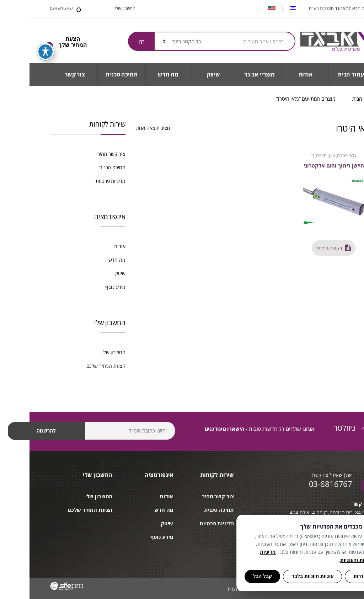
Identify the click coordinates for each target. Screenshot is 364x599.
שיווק (184, 74)
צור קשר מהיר (82, 154)
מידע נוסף (86, 287)
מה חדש (139, 74)
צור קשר (45, 74)
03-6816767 (36, 9)
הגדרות (332, 576)
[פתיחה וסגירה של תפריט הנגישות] (16, 42)
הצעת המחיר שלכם (76, 366)
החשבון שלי (99, 8)
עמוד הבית (321, 74)
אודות (276, 74)
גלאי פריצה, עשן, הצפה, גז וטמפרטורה (304, 158)
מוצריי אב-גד (230, 74)
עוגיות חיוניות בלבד (283, 576)
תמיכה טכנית (92, 74)
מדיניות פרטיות (81, 181)
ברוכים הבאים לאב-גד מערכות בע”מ (312, 8)
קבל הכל (233, 576)
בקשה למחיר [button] (300, 247)
